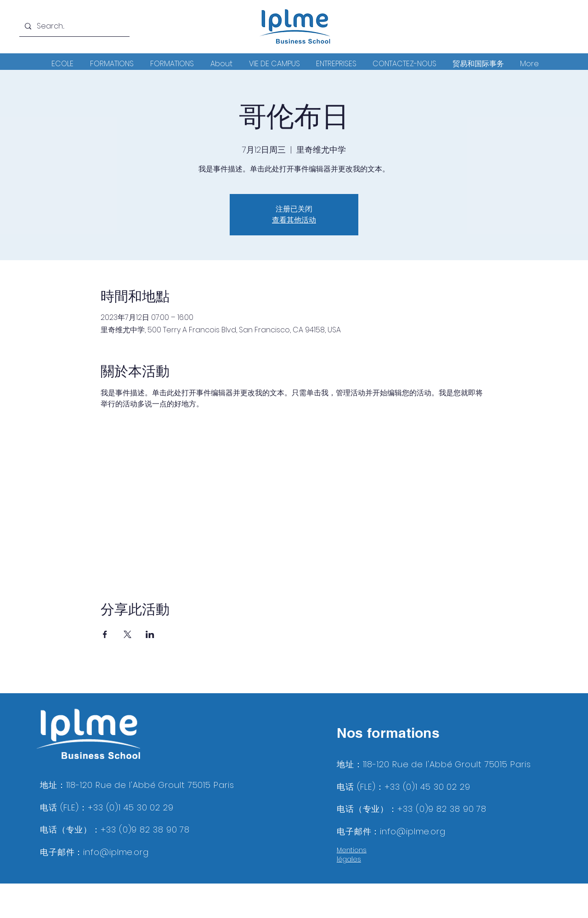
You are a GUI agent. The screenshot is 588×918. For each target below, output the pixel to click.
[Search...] (73, 26)
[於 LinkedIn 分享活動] (150, 634)
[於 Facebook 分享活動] (105, 634)
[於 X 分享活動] (127, 634)
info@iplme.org (116, 852)
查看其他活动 (294, 220)
